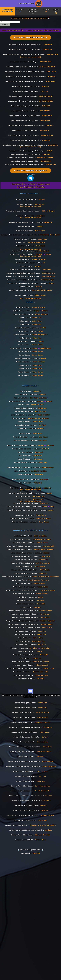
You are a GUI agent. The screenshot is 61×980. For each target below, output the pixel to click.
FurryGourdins (48, 873)
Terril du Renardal (43, 906)
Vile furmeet (40, 331)
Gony (52, 578)
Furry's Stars (43, 884)
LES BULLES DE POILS (47, 72)
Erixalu (45, 348)
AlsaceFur (37, 442)
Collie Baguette (43, 470)
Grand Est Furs (37, 458)
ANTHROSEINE (47, 53)
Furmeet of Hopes (39, 289)
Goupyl (36, 348)
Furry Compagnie (49, 879)
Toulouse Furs (39, 570)
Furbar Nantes (37, 388)
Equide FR (43, 640)
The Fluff (44, 752)
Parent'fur (37, 756)
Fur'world (46, 917)
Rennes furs (38, 478)
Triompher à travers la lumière (43, 945)
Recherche (5, 26)
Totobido (50, 506)
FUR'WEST (50, 138)
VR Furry (41, 780)
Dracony (46, 760)
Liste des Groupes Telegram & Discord (43, 32)
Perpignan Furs (39, 566)
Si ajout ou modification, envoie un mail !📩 (30, 19)
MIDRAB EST (46, 155)
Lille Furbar (37, 360)
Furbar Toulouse (38, 408)
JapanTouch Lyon (49, 305)
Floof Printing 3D (42, 644)
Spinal (44, 578)
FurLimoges (38, 522)
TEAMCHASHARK (46, 179)
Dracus (52, 317)
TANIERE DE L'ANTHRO (45, 175)
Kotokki (44, 923)
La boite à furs (43, 818)
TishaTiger (43, 526)
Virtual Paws (40, 961)
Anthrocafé (43, 807)
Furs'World (45, 708)
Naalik (48, 283)
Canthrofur (40, 225)
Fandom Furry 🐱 (56, 12)
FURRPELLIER (47, 127)
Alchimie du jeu (47, 313)
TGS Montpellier (49, 309)
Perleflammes (46, 392)
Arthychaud (43, 265)
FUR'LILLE (46, 116)
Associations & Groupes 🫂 (7, 11)
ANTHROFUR (48, 47)
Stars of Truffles (43, 956)
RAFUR (50, 167)
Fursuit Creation (48, 676)
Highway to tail (47, 934)
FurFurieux (40, 273)
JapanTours (47, 301)
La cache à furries (43, 829)
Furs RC (40, 748)
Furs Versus (45, 704)
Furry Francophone (43, 901)
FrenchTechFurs (39, 668)
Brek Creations (41, 612)
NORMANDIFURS (53, 160)
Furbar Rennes (37, 396)
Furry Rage (41, 895)
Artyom (41, 506)
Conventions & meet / (20, 203)
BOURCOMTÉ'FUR (52, 58)
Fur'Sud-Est (47, 835)
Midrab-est (42, 462)
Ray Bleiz (43, 500)
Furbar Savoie (37, 420)
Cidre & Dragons (49, 233)
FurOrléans (38, 518)
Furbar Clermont (42, 352)
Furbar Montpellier (40, 376)
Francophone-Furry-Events (50, 260)
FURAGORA (52, 83)
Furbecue (41, 688)
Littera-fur (47, 720)
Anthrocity (43, 813)
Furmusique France (44, 862)
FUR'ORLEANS (45, 122)
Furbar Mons (37, 380)
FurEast (40, 250)
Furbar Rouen (37, 400)
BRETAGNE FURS (46, 67)
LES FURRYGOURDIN (46, 111)
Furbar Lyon (37, 364)
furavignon (38, 550)
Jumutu (51, 582)
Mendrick (46, 510)
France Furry (43, 851)
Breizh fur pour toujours (39, 474)
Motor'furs (42, 728)
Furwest (38, 297)
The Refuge (43, 939)
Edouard (36, 760)
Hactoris (43, 656)
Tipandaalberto (47, 532)
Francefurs (47, 857)
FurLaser (38, 696)
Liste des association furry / (14, 32)
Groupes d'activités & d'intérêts (31, 206)
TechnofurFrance (42, 776)
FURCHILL (46, 94)
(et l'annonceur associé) (30, 61)
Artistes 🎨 (46, 11)
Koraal (49, 454)
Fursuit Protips (45, 700)
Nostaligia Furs (39, 736)
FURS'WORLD (44, 144)
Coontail (42, 446)
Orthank (39, 283)
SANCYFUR (47, 171)
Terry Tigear (44, 596)
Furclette (41, 692)
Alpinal (42, 220)
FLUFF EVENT (51, 89)
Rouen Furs (37, 492)
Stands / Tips (48, 768)
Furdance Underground (37, 269)
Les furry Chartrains (39, 450)
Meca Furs (42, 724)
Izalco (43, 368)
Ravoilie (37, 975)
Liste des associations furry (31, 39)
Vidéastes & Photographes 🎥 (33, 12)
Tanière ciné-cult (41, 772)
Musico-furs (38, 732)
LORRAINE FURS (47, 149)
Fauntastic (41, 238)
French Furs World (43, 592)
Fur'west (48, 912)
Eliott (40, 684)
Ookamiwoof (44, 546)
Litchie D (44, 928)
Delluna (40, 486)
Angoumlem (39, 540)
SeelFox (40, 454)
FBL (44, 293)
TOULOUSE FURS (50, 183)
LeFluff (45, 846)
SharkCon (48, 950)
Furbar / (33, 203)
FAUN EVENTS (51, 78)
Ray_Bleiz (42, 740)
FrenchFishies (42, 672)
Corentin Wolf (48, 624)
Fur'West (43, 482)
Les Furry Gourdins (39, 536)
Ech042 (34, 392)
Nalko (41, 372)
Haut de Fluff (40, 466)
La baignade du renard (42, 616)
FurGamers (40, 868)
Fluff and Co (40, 648)
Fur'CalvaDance (43, 279)
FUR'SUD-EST (45, 133)
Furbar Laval (37, 356)
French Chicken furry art (38, 664)
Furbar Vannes (37, 424)
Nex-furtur (43, 496)
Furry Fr (43, 890)
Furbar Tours (37, 412)
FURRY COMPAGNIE (46, 105)
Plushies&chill (42, 764)
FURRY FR (44, 100)
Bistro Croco (43, 824)
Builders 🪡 (20, 11)
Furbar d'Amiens (38, 344)
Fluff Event (45, 652)
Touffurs (39, 321)
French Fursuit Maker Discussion (45, 660)
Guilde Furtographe (47, 712)
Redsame (47, 632)
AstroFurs (44, 574)
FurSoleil (39, 514)
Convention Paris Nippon (42, 325)
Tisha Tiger (46, 744)
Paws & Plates (43, 620)
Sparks (38, 556)
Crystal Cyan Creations (44, 628)
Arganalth (48, 246)
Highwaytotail (47, 716)
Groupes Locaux (44, 203)
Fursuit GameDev (41, 680)
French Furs (41, 588)
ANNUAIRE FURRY (26, 4)
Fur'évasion (40, 255)
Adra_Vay (48, 556)
